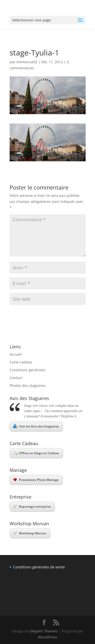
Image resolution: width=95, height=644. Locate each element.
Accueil (16, 354)
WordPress (48, 637)
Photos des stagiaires (28, 386)
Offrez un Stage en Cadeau (36, 453)
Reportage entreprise (32, 507)
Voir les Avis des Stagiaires (36, 426)
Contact (16, 378)
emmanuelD (27, 62)
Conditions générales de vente (39, 567)
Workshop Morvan (30, 533)
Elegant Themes (44, 631)
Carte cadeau (21, 362)
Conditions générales (28, 370)
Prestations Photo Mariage (36, 480)
